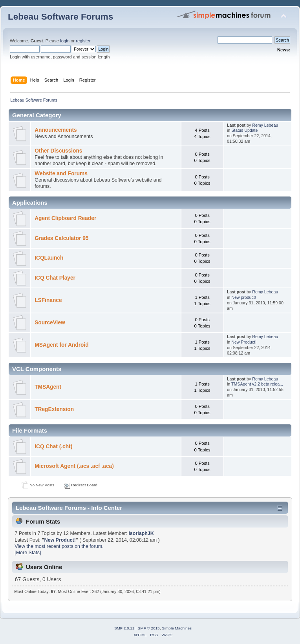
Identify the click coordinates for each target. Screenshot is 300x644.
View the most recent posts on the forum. (59, 546)
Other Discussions (58, 151)
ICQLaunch (49, 258)
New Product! (244, 342)
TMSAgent (48, 387)
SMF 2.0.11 (124, 628)
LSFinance (48, 300)
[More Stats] (28, 553)
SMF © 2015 (149, 628)
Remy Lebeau (265, 125)
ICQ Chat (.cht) (53, 447)
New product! (243, 297)
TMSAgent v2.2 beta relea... (257, 384)
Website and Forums (61, 174)
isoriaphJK (141, 533)
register (83, 41)
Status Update (244, 130)
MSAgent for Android (61, 345)
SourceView (50, 323)
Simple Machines (177, 628)
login (65, 41)
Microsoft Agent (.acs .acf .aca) (74, 466)
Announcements (56, 130)
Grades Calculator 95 (61, 238)
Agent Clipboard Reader (65, 218)
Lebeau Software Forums (60, 17)
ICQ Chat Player (55, 278)
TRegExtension (54, 409)
